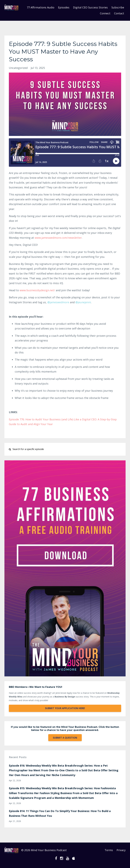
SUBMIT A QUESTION (65, 738)
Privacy (121, 850)
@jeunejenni (83, 302)
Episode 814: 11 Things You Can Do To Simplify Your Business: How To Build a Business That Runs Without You (60, 813)
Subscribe (118, 7)
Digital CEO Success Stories (90, 7)
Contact (119, 13)
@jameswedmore (58, 302)
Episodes (64, 7)
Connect (105, 13)
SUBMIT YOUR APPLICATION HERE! (65, 708)
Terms (109, 850)
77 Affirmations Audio (41, 7)
